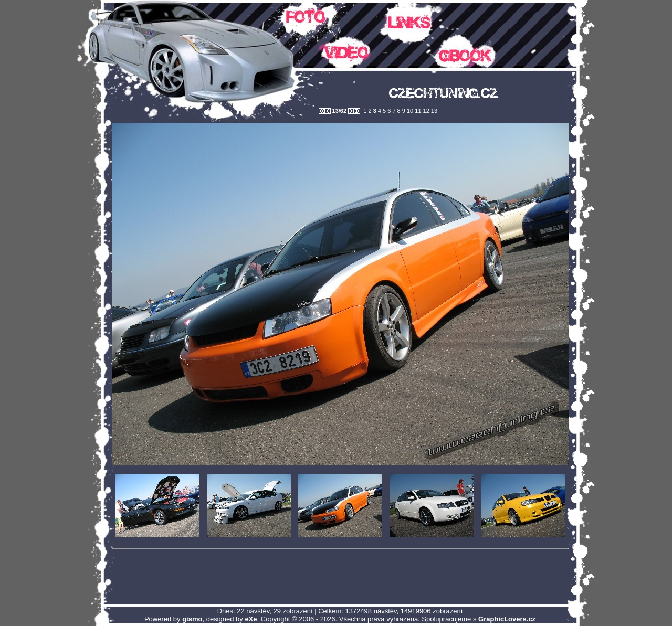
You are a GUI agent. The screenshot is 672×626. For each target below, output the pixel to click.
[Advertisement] (340, 576)
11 (417, 110)
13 (433, 110)
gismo (192, 619)
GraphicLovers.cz (507, 619)
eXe (251, 619)
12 (426, 110)
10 (409, 110)
